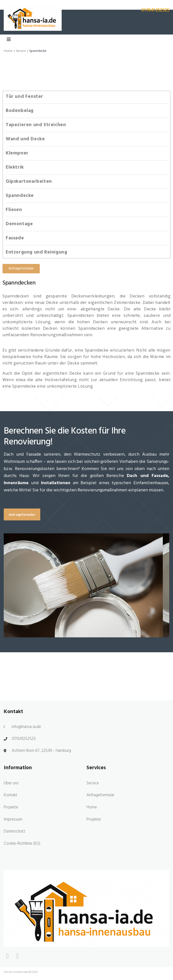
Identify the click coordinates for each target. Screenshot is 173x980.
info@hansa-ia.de (26, 727)
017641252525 (24, 739)
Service (21, 51)
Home (8, 51)
